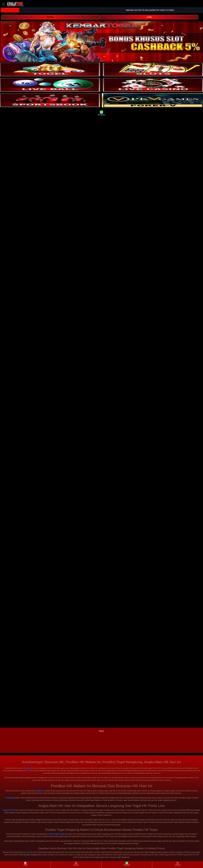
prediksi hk (40, 791)
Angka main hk (9, 810)
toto (28, 852)
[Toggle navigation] (4, 4)
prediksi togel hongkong (57, 834)
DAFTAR (50, 17)
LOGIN (149, 17)
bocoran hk (28, 768)
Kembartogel (10, 798)
